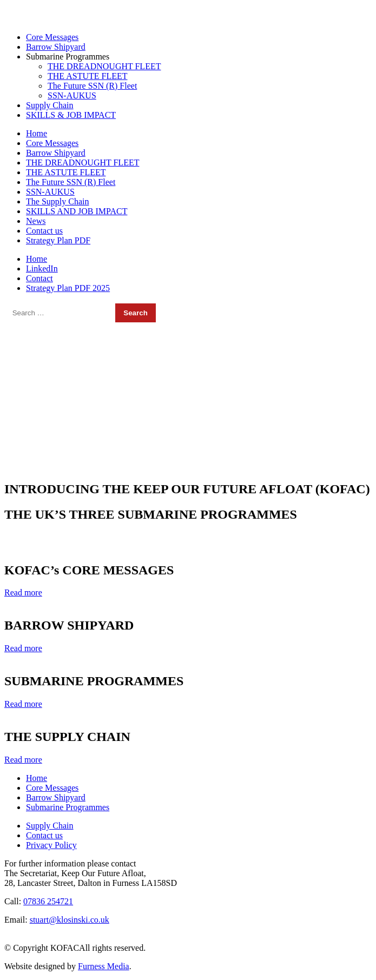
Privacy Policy (51, 845)
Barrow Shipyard (56, 47)
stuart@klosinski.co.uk (209, 9)
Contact (39, 278)
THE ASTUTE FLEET (88, 76)
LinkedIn (42, 269)
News (36, 221)
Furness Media (104, 966)
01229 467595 (106, 9)
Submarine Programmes (68, 57)
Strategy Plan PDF (58, 240)
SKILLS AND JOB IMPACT (77, 211)
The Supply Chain (57, 201)
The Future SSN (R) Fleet (92, 86)
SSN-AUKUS (72, 95)
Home (37, 133)
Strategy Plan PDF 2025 (68, 288)
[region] (188, 398)
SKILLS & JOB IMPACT (71, 115)
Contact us (44, 231)
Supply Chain (50, 105)
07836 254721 (45, 9)
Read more (23, 592)
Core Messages (52, 37)
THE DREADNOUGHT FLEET (104, 66)
